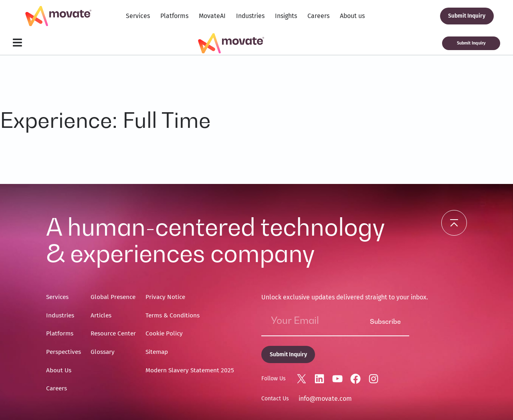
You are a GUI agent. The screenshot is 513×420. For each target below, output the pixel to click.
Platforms (174, 16)
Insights (286, 16)
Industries (250, 16)
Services (138, 16)
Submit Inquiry (467, 16)
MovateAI (212, 16)
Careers (318, 16)
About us (352, 16)
